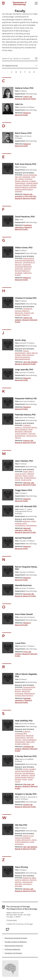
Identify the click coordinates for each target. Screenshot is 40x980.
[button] (36, 59)
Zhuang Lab (28, 889)
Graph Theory (28, 472)
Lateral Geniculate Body (24, 771)
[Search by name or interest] (20, 59)
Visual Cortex (26, 480)
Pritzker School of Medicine (16, 942)
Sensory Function (25, 179)
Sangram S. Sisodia (26, 794)
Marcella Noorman (23, 585)
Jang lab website (30, 362)
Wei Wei (21, 825)
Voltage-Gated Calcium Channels (26, 184)
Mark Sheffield (24, 721)
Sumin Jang (20, 340)
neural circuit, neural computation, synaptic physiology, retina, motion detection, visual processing (26, 840)
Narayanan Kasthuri (26, 398)
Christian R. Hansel (26, 298)
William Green (24, 248)
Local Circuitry (21, 474)
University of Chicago (13, 953)
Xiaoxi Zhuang (21, 867)
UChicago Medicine (12, 949)
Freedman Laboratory (23, 226)
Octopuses (19, 693)
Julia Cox (19, 104)
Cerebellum (28, 309)
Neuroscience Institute (14, 946)
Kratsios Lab (28, 441)
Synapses (19, 273)
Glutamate (27, 265)
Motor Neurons (28, 355)
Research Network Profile (25, 99)
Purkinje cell (29, 313)
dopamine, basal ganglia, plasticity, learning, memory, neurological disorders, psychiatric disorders (26, 882)
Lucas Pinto (20, 643)
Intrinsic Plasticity (22, 311)
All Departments (10, 66)
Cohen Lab (28, 97)
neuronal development (25, 435)
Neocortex (19, 313)
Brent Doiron (23, 133)
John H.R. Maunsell (26, 506)
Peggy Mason (23, 490)
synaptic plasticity (22, 744)
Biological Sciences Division (16, 938)
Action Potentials (30, 175)
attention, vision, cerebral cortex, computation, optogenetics (26, 523)
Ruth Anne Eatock (26, 164)
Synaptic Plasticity (22, 315)
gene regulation (21, 429)
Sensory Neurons (22, 181)
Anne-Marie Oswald (24, 614)
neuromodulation (30, 740)
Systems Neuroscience (24, 696)
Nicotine (27, 269)
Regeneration (30, 693)
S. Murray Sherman (26, 756)
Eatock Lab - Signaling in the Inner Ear (25, 195)
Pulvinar (18, 773)
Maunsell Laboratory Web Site (23, 529)
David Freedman (25, 217)
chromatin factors (30, 427)
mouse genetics (21, 434)
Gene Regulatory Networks (24, 430)
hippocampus (20, 738)
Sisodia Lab (28, 805)
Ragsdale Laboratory (23, 699)
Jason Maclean (24, 461)
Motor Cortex (28, 476)
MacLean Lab (29, 483)
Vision (25, 779)
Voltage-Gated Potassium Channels (26, 186)
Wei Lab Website (30, 847)
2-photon (27, 731)
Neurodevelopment (23, 359)
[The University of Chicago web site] (3, 3)
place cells (30, 742)
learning (30, 738)
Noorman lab (29, 594)
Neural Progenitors (23, 357)
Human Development (22, 352)
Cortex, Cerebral (29, 769)
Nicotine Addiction (22, 271)
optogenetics (20, 742)
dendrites (30, 736)
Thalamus (25, 775)
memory (18, 740)
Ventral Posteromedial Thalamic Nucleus (25, 777)
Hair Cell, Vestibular (23, 177)
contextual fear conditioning (21, 734)
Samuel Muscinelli (23, 538)
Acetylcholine (28, 258)
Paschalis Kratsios (25, 415)
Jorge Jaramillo (24, 370)
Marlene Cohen (24, 88)
